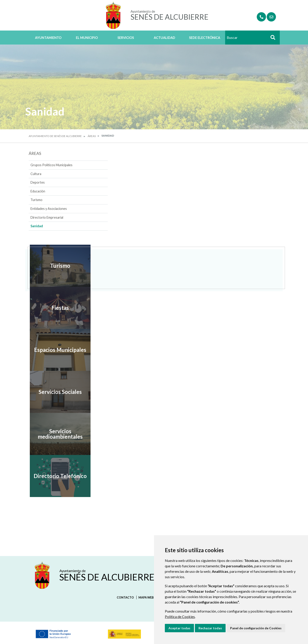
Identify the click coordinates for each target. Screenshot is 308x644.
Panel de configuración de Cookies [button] (256, 628)
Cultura (36, 174)
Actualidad (164, 38)
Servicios (126, 38)
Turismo (36, 200)
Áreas (92, 136)
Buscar (271, 39)
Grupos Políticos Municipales (51, 165)
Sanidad (37, 226)
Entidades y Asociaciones (49, 209)
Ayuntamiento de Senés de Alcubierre (55, 136)
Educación (38, 191)
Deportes (38, 182)
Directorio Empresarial (47, 217)
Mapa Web (146, 597)
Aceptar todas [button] (179, 628)
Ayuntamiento (48, 38)
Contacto (125, 597)
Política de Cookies (180, 617)
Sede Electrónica (205, 38)
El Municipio (87, 38)
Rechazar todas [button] (210, 628)
